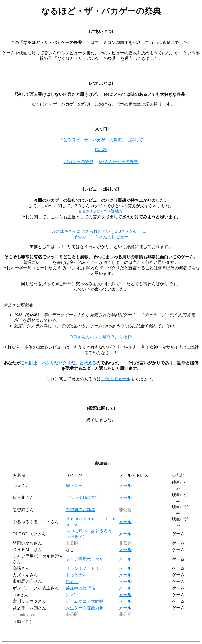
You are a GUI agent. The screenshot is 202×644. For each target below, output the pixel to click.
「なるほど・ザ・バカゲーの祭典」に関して (101, 140)
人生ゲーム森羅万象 (85, 608)
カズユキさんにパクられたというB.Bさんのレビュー (101, 231)
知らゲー (74, 485)
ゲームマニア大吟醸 (85, 601)
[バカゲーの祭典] (79, 162)
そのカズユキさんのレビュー (101, 237)
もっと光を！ (78, 575)
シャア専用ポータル (85, 559)
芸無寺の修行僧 (80, 588)
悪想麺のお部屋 (80, 510)
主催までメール (116, 379)
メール (125, 485)
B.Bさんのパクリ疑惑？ (101, 211)
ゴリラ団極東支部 (83, 497)
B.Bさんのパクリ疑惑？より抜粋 (101, 337)
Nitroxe (72, 582)
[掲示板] (101, 150)
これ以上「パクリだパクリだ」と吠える (58, 363)
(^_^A (71, 595)
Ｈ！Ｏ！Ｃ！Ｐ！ (83, 568)
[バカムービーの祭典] (119, 162)
